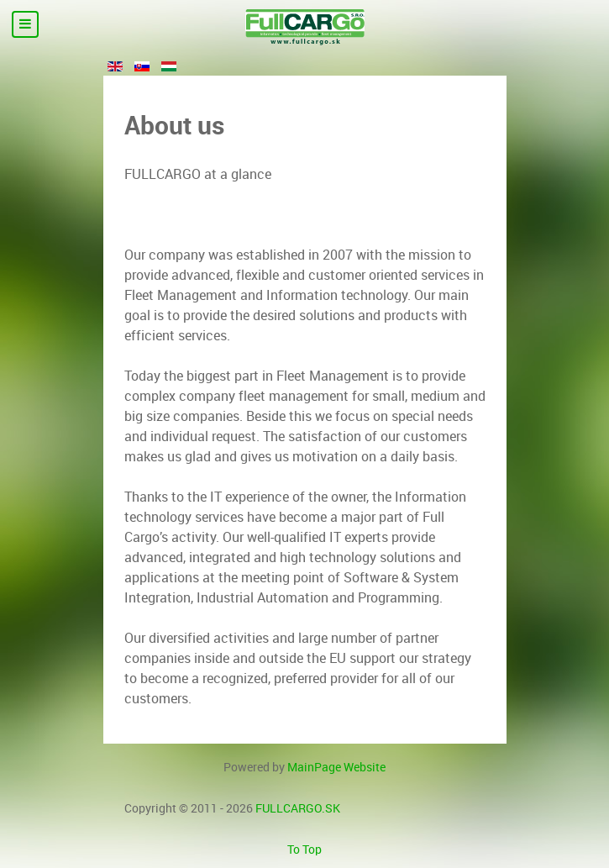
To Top (304, 850)
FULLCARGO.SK (298, 808)
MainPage (336, 767)
